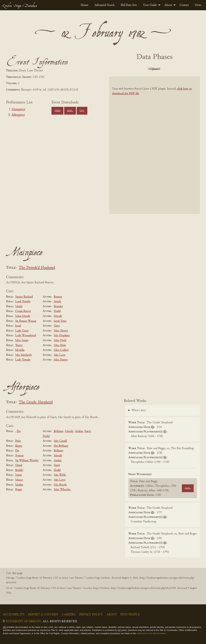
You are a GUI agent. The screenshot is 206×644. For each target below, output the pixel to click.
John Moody (23, 316)
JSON (58, 111)
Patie (18, 441)
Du (19, 431)
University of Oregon (23, 621)
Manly (19, 306)
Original (143, 69)
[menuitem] (85, 5)
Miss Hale (60, 345)
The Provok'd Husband (37, 268)
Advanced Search (105, 5)
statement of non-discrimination (151, 633)
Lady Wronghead (26, 335)
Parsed (185, 69)
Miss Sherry (61, 331)
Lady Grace (22, 331)
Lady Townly (23, 360)
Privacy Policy (91, 615)
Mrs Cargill (60, 441)
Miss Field (60, 340)
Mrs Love (60, 355)
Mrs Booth (60, 485)
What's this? (139, 410)
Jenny (19, 475)
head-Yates (60, 321)
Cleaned (164, 69)
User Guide (150, 5)
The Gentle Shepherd (36, 402)
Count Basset (23, 311)
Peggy (19, 490)
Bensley (58, 306)
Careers (69, 615)
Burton (58, 297)
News (198, 5)
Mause (19, 480)
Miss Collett (61, 350)
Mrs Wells (60, 475)
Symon (19, 456)
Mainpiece (18, 109)
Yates (57, 326)
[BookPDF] (155, 145)
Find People (130, 615)
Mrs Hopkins (62, 335)
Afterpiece (18, 115)
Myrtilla (20, 350)
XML (70, 111)
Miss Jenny (22, 340)
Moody (58, 316)
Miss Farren (61, 360)
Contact (184, 5)
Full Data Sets (129, 5)
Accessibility (14, 615)
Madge (19, 485)
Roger (19, 446)
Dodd (57, 311)
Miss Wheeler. (62, 490)
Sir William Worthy (27, 461)
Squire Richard (24, 297)
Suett (87, 431)
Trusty (19, 345)
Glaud (19, 465)
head (18, 326)
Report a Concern (43, 615)
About (168, 5)
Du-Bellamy (61, 446)
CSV (82, 111)
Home (85, 5)
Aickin (79, 431)
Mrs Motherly (24, 355)
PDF (122, 69)
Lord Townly (23, 302)
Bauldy (19, 470)
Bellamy (59, 431)
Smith (57, 302)
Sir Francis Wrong (26, 321)
